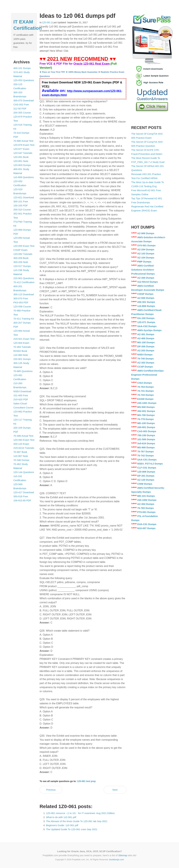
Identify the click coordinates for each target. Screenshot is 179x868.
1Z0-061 (46, 22)
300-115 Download (24, 294)
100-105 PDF (21, 205)
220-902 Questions (24, 278)
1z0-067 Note (21, 456)
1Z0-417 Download (24, 492)
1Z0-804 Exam (21, 343)
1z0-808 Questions (24, 177)
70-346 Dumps (21, 460)
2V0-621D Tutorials (24, 448)
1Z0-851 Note (21, 161)
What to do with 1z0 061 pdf (61, 817)
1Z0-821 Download (24, 197)
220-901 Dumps (22, 359)
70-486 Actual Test (23, 436)
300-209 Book (21, 258)
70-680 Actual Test (23, 141)
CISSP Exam (20, 250)
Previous (51, 790)
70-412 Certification (24, 282)
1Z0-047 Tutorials (23, 153)
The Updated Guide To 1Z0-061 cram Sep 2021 (72, 829)
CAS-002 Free (21, 104)
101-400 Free (21, 395)
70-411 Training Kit (24, 319)
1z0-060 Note (21, 355)
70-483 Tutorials (22, 347)
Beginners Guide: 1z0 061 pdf (62, 825)
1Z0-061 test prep (86, 781)
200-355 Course (22, 113)
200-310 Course (22, 210)
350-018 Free (21, 496)
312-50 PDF (20, 109)
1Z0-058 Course (22, 306)
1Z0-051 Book (21, 157)
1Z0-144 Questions (24, 472)
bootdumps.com (117, 860)
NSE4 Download (22, 391)
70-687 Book (20, 452)
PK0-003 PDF (21, 302)
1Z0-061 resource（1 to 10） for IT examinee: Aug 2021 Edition (80, 813)
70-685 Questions (23, 371)
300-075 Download (24, 100)
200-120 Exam (21, 444)
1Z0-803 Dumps (22, 165)
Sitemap (123, 855)
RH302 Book (20, 351)
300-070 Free (21, 298)
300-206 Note (21, 262)
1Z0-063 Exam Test (24, 440)
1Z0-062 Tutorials (23, 254)
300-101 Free (21, 201)
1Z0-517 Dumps (22, 266)
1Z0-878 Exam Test (24, 145)
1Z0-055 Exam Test (24, 246)
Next (115, 790)
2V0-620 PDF (21, 399)
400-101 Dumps (22, 68)
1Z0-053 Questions (24, 80)
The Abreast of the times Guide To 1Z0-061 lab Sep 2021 (77, 821)
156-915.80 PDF (22, 500)
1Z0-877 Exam (21, 149)
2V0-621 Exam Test (24, 339)
